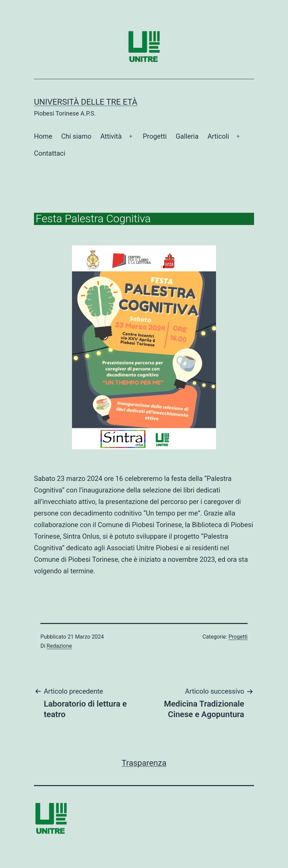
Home (43, 136)
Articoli (218, 136)
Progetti (155, 136)
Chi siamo (76, 136)
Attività (111, 136)
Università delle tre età (86, 102)
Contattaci (50, 153)
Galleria (187, 136)
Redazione (59, 646)
